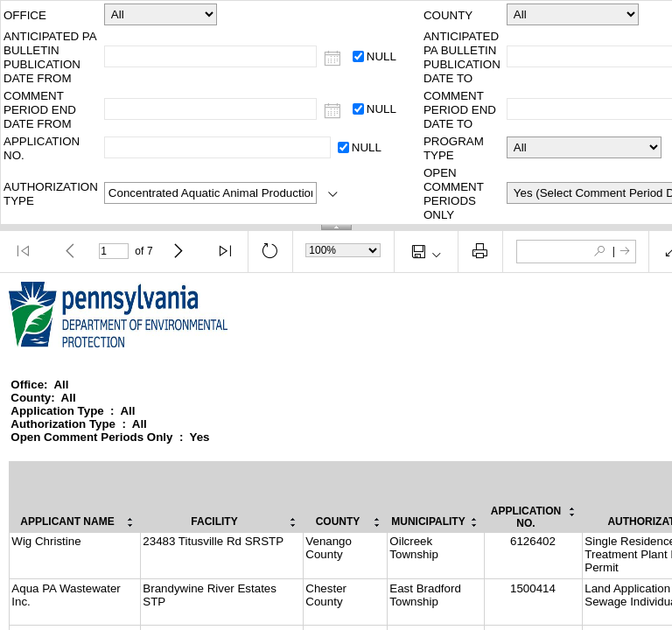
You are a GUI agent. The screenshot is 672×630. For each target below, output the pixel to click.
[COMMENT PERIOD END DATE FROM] (333, 112)
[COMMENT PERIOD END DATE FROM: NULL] (358, 109)
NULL (381, 56)
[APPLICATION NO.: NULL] (343, 147)
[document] (336, 451)
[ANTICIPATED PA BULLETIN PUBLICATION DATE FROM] (333, 59)
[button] (24, 251)
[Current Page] (114, 251)
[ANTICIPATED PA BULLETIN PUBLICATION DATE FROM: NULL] (358, 56)
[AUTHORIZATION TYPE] (333, 195)
